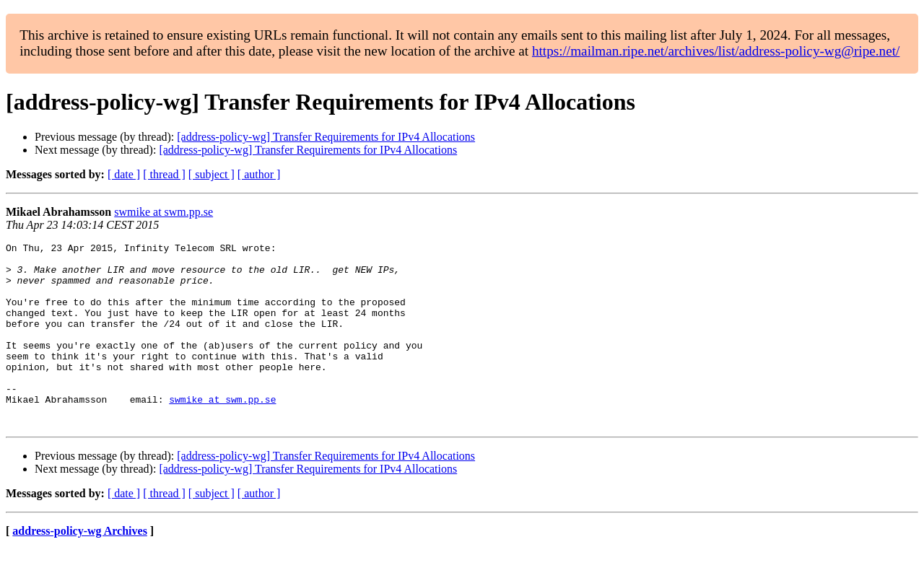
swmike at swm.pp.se (164, 212)
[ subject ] (212, 174)
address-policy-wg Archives (80, 568)
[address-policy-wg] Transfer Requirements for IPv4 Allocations (326, 137)
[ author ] (259, 174)
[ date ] (124, 174)
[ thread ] (164, 174)
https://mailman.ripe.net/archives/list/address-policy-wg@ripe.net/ (716, 51)
